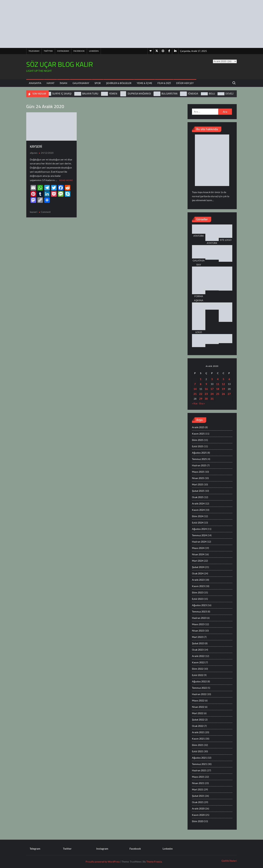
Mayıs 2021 (198, 777)
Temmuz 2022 (199, 688)
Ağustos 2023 (199, 605)
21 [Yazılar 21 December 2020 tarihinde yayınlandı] (195, 394)
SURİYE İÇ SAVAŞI (62, 94)
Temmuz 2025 (199, 459)
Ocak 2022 (198, 726)
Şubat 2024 (198, 567)
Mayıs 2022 (198, 700)
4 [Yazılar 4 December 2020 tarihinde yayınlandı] (218, 379)
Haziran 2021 (199, 770)
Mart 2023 (198, 637)
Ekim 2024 (198, 516)
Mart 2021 (198, 789)
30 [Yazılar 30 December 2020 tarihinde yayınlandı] (206, 399)
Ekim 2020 (198, 821)
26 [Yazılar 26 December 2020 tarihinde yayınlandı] (223, 394)
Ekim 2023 (198, 592)
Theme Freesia (154, 862)
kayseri (34, 212)
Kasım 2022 (198, 662)
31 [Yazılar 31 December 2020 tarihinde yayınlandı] (212, 399)
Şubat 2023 (198, 643)
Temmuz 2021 (199, 764)
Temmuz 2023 (199, 611)
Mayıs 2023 (198, 624)
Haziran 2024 (199, 542)
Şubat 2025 (198, 491)
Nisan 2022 (198, 707)
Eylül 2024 (198, 523)
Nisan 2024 (198, 554)
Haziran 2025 (199, 465)
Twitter (48, 51)
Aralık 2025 (198, 427)
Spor (98, 83)
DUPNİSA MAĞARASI (139, 94)
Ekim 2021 (198, 745)
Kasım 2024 (198, 510)
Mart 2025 (198, 484)
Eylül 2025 (198, 446)
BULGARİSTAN (169, 94)
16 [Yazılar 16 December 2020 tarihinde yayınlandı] (206, 389)
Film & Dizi (164, 83)
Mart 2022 (198, 713)
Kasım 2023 (198, 586)
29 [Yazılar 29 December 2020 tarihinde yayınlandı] (201, 399)
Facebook (79, 51)
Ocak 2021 (198, 802)
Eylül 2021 (198, 751)
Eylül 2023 (198, 599)
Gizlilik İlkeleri (229, 861)
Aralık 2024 (198, 503)
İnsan (63, 83)
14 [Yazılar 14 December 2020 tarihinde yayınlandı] (195, 389)
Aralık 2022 (198, 656)
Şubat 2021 (198, 796)
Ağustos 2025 (199, 453)
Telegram (34, 51)
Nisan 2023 (198, 631)
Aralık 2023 (198, 580)
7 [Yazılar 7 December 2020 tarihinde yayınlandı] (195, 384)
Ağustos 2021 (199, 758)
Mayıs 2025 (198, 472)
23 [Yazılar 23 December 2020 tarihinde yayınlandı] (206, 394)
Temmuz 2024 (199, 535)
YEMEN (113, 94)
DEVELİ (229, 94)
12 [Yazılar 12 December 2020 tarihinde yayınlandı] (223, 384)
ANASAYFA (35, 83)
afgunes (34, 153)
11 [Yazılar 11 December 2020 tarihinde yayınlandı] (218, 384)
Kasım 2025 (198, 434)
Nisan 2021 (198, 783)
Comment (46, 212)
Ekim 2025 (198, 440)
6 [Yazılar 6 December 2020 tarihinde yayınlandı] (229, 379)
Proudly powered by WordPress (103, 862)
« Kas (195, 403)
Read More (66, 180)
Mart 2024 (198, 561)
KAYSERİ (36, 146)
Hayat (51, 83)
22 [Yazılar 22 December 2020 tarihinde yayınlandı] (201, 394)
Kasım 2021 (198, 739)
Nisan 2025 (198, 478)
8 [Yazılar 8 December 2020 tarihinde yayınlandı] (201, 384)
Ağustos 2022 (199, 681)
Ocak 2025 (198, 497)
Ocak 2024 (198, 573)
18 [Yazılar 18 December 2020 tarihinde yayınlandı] (218, 389)
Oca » (202, 403)
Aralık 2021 (198, 732)
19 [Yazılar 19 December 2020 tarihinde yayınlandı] (223, 389)
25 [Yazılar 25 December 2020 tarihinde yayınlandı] (218, 394)
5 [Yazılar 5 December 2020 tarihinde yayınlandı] (223, 379)
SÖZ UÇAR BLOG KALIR (60, 64)
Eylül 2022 (198, 675)
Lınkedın (94, 51)
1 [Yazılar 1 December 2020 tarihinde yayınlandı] (201, 379)
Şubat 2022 (198, 720)
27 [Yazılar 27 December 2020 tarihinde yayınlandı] (229, 394)
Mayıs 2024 (198, 548)
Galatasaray (81, 83)
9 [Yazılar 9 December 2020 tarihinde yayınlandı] (206, 384)
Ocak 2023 (198, 650)
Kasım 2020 (198, 815)
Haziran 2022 (199, 694)
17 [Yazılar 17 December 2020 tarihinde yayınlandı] (212, 389)
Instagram (63, 51)
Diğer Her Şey (185, 83)
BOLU (212, 94)
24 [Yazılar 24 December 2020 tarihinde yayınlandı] (212, 394)
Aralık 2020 (198, 808)
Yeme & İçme (144, 83)
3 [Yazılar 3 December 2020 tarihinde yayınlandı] (212, 379)
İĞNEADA (193, 94)
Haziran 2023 (199, 618)
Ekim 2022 (198, 669)
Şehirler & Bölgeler (119, 83)
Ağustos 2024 (199, 529)
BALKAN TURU (90, 94)
